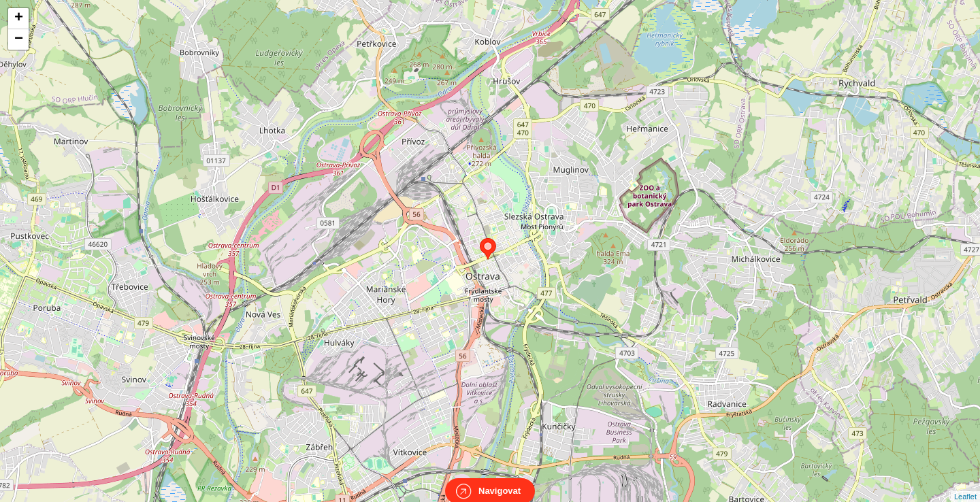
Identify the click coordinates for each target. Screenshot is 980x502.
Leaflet (965, 484)
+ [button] (19, 18)
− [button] (19, 39)
